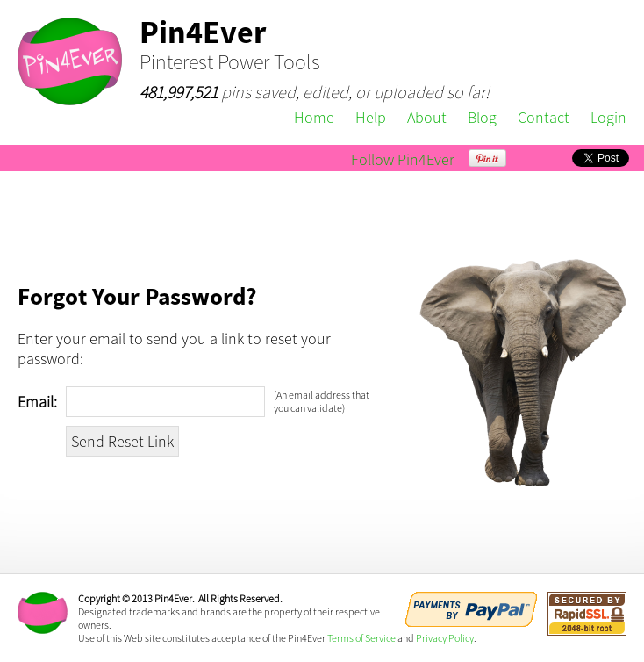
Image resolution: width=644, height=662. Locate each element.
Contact (544, 117)
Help (371, 117)
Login (608, 117)
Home (314, 117)
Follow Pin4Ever (403, 159)
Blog (482, 117)
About (427, 117)
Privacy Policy (445, 638)
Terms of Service (361, 638)
